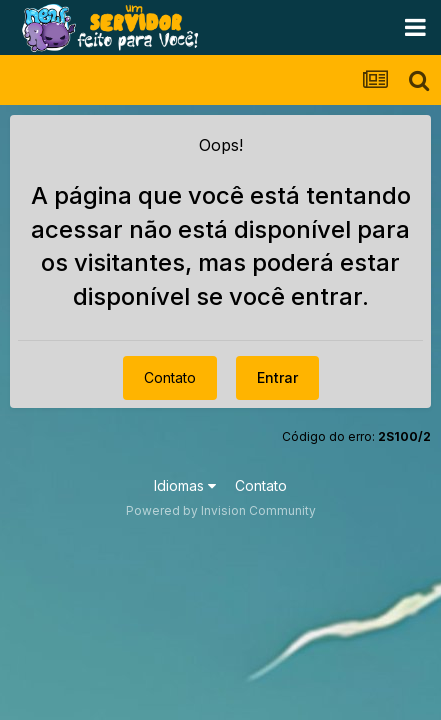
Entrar (277, 377)
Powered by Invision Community (221, 510)
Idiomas (185, 485)
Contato (170, 377)
